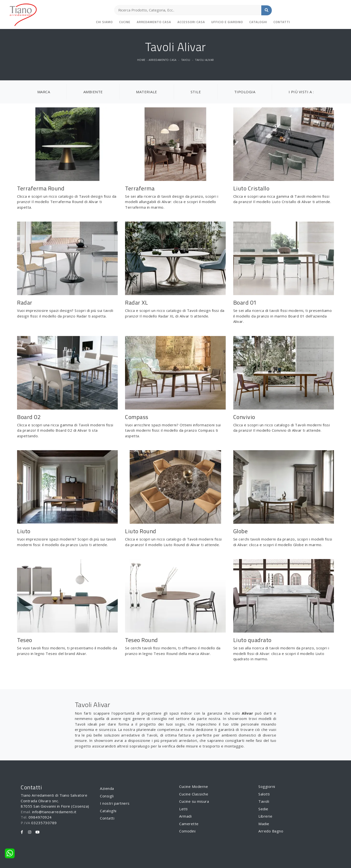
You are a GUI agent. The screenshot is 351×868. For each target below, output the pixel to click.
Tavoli (186, 60)
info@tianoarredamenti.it (54, 812)
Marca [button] (44, 92)
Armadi (185, 816)
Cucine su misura (194, 801)
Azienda (107, 788)
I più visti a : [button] (301, 92)
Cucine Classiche (194, 794)
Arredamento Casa (154, 22)
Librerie (265, 816)
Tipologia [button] (245, 92)
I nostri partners (115, 803)
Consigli (107, 796)
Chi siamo (104, 22)
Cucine (125, 22)
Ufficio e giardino (227, 22)
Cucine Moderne (194, 786)
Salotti (264, 794)
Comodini (187, 831)
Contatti (282, 22)
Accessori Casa (191, 22)
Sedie (263, 809)
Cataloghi (258, 22)
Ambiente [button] (93, 92)
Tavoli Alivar (205, 60)
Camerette (189, 824)
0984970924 (40, 817)
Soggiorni (267, 786)
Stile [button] (196, 92)
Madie (264, 824)
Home (141, 60)
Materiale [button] (147, 92)
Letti (183, 809)
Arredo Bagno (271, 831)
